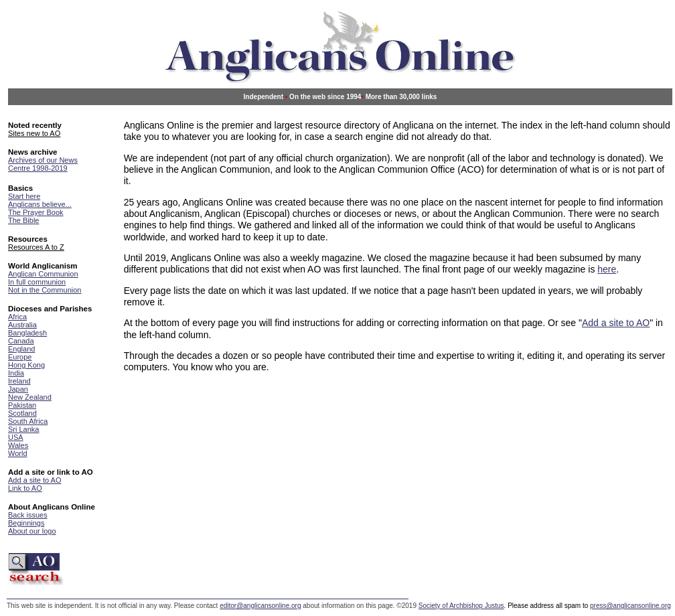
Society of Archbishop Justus (461, 606)
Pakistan (22, 405)
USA (16, 437)
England (21, 349)
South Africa (28, 421)
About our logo (32, 531)
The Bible (23, 220)
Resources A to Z (36, 247)
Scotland (22, 413)
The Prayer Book (36, 212)
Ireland (19, 381)
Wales (18, 445)
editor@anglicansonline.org (260, 606)
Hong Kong (26, 365)
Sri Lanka (23, 429)
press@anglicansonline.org (630, 606)
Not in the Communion (45, 290)
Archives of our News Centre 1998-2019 (43, 164)
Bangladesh (27, 333)
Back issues (28, 515)
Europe (20, 357)
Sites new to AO (34, 133)
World (18, 453)
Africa (17, 317)
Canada (21, 341)
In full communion (37, 282)
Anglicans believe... (40, 204)
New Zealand (30, 397)
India (16, 373)
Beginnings (26, 523)
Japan (18, 389)
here (607, 269)
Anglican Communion (43, 274)
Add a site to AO (35, 480)
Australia (22, 325)
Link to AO (25, 488)
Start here (24, 196)
